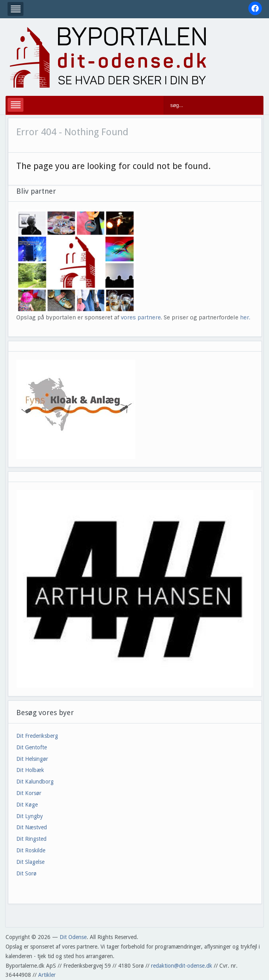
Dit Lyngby (30, 816)
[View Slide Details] (135, 589)
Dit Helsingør (32, 759)
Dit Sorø (26, 873)
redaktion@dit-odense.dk (182, 966)
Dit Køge (27, 805)
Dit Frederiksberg (37, 736)
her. (245, 317)
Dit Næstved (32, 827)
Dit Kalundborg (35, 782)
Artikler (47, 975)
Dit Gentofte (32, 747)
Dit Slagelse (30, 862)
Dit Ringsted (31, 839)
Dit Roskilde (31, 850)
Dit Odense (73, 937)
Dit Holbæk (30, 770)
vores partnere (141, 317)
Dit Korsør (29, 793)
